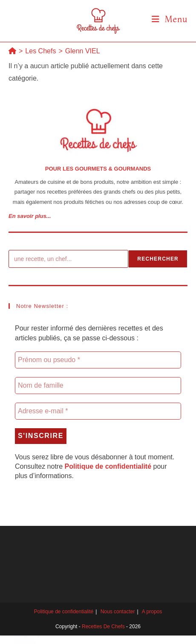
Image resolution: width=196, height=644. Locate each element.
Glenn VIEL (83, 51)
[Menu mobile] (170, 19)
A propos (152, 612)
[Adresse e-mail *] (98, 411)
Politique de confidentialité (64, 612)
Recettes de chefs (103, 627)
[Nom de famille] (98, 386)
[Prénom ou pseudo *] (98, 360)
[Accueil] (12, 51)
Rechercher (158, 259)
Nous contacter (118, 612)
